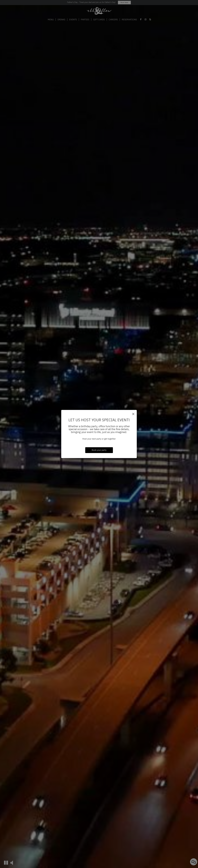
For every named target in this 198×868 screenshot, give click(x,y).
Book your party (99, 450)
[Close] (133, 414)
